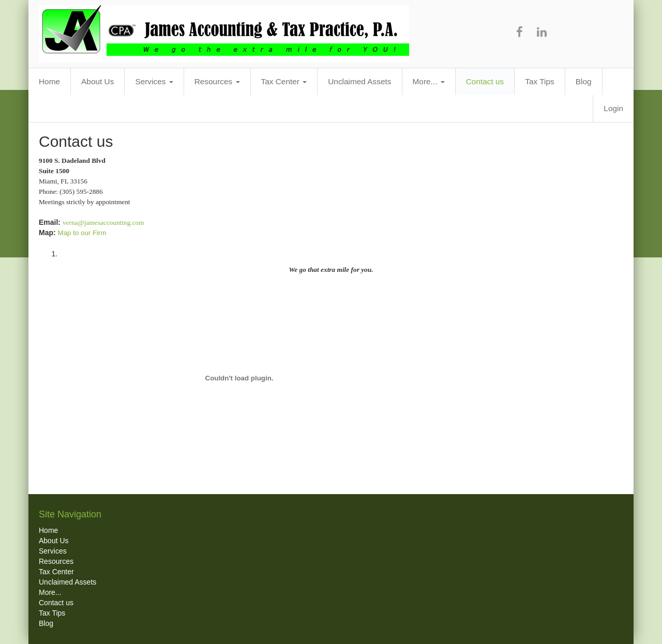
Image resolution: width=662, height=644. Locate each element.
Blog (584, 81)
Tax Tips (539, 81)
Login (613, 108)
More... (429, 81)
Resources (217, 81)
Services (154, 81)
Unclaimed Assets (359, 81)
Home (49, 81)
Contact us (485, 81)
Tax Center (284, 81)
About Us (97, 81)
